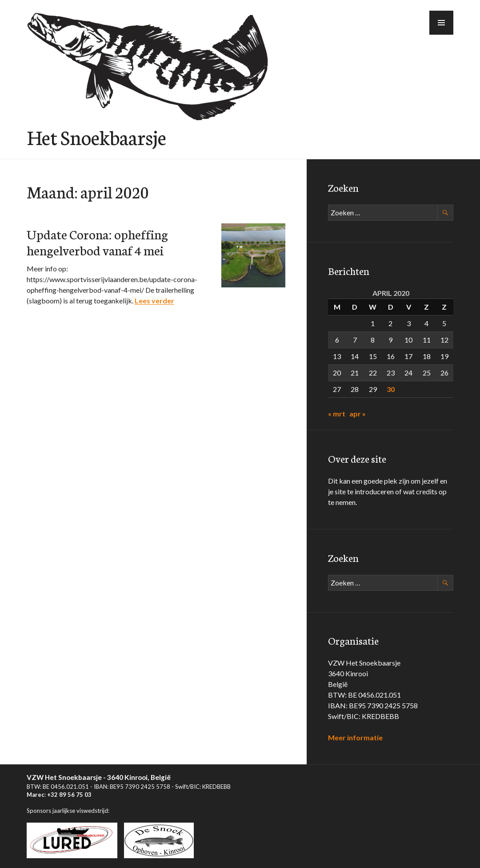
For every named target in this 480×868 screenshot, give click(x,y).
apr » (358, 414)
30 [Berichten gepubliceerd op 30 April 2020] (391, 389)
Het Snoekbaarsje (96, 137)
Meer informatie (355, 737)
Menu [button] (442, 34)
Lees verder (154, 301)
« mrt (337, 414)
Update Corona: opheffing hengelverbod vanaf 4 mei (97, 242)
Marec (36, 795)
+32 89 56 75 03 (69, 795)
